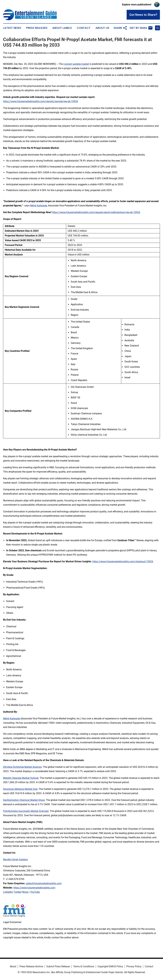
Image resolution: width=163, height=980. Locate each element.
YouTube (35, 892)
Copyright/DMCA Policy (110, 966)
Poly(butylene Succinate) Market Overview (26, 811)
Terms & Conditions (84, 966)
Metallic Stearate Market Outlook (21, 778)
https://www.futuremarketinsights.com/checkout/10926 (123, 561)
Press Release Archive (31, 966)
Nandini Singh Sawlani (15, 859)
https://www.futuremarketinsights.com (34, 888)
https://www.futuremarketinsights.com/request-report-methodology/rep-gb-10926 (96, 212)
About (13, 966)
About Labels (62, 28)
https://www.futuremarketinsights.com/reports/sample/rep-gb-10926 (41, 101)
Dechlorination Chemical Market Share (24, 800)
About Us (102, 28)
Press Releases (37, 28)
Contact (84, 28)
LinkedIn (8, 892)
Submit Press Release (58, 966)
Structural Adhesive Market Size (20, 789)
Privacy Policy (134, 966)
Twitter (17, 892)
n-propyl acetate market (76, 64)
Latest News (12, 28)
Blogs (25, 892)
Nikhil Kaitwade (39, 206)
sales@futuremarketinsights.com (44, 883)
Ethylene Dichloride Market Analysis (22, 767)
